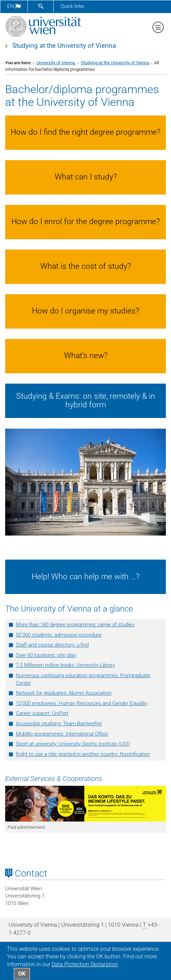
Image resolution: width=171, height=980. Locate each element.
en (14, 6)
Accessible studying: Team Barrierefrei (59, 724)
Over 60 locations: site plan (46, 655)
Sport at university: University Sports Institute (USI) (73, 744)
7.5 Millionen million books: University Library (65, 665)
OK (22, 974)
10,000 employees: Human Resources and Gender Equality (82, 703)
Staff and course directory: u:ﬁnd (52, 645)
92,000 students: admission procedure (59, 635)
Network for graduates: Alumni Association (64, 693)
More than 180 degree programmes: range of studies (75, 625)
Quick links (72, 6)
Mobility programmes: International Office (62, 734)
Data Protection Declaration (85, 964)
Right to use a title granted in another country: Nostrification (83, 754)
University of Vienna (56, 63)
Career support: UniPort (42, 713)
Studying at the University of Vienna (64, 46)
